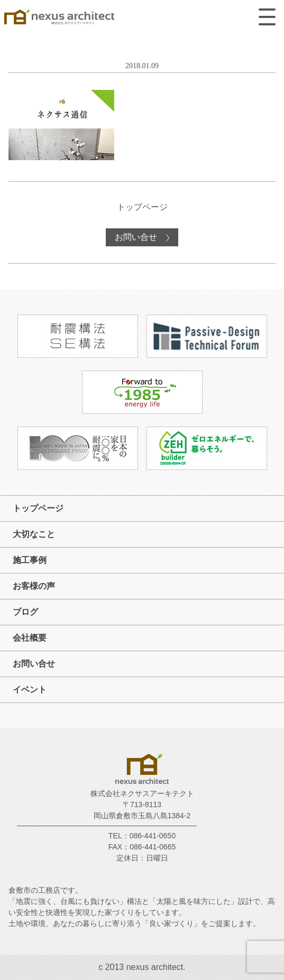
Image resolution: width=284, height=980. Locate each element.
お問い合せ (137, 237)
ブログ (25, 612)
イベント (30, 690)
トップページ (142, 207)
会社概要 (30, 638)
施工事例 (30, 560)
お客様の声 (34, 586)
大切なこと (34, 534)
